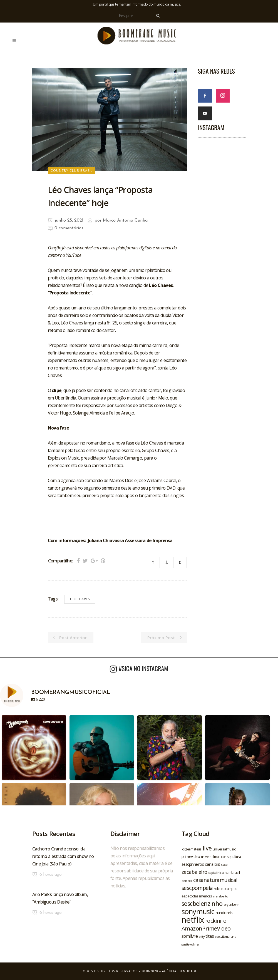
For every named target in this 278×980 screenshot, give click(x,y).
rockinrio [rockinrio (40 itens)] (216, 921)
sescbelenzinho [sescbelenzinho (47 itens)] (202, 903)
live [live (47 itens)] (207, 848)
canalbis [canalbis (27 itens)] (212, 864)
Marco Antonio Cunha (125, 220)
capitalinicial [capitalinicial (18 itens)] (216, 873)
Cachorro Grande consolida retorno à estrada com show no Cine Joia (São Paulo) (63, 856)
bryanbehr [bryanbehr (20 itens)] (231, 904)
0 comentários (69, 228)
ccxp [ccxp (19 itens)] (224, 864)
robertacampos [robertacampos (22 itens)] (225, 889)
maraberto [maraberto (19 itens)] (221, 896)
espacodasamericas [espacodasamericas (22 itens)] (197, 896)
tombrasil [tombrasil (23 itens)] (233, 872)
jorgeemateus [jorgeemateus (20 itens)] (192, 849)
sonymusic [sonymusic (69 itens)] (198, 911)
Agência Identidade (180, 971)
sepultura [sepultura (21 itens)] (234, 857)
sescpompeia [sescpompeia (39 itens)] (197, 888)
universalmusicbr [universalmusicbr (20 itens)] (213, 857)
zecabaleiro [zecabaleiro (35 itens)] (194, 872)
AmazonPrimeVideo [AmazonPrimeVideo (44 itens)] (206, 928)
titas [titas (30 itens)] (210, 936)
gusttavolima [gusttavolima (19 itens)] (190, 944)
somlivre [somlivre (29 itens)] (190, 936)
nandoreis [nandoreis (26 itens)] (224, 912)
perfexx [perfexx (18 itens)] (187, 881)
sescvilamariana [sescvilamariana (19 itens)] (225, 936)
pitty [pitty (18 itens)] (202, 937)
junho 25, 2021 (66, 220)
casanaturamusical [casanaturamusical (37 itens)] (215, 880)
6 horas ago (47, 875)
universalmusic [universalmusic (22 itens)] (224, 849)
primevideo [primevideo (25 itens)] (191, 856)
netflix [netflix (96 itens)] (193, 920)
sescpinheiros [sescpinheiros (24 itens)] (193, 864)
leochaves (80, 599)
